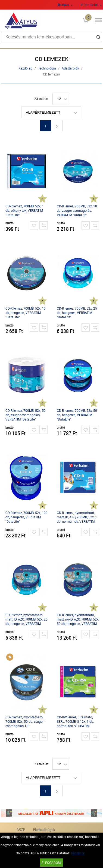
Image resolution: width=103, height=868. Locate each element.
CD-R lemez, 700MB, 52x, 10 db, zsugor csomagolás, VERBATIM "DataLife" (77, 210)
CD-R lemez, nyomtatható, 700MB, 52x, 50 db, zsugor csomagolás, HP (25, 721)
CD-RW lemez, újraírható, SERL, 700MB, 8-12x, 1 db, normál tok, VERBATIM (75, 721)
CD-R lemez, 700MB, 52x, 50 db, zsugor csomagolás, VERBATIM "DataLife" (26, 415)
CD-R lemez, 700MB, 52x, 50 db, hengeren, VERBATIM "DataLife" (77, 415)
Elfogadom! (51, 863)
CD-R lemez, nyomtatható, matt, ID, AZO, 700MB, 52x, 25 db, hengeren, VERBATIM (26, 619)
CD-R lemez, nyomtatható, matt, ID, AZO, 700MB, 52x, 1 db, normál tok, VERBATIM (77, 517)
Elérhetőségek (44, 830)
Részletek (78, 853)
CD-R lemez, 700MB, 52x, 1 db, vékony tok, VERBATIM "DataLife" (25, 210)
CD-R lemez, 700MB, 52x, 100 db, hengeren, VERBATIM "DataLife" (26, 517)
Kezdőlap (25, 68)
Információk (90, 5)
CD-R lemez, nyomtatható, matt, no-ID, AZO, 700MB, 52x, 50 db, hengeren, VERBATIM (78, 619)
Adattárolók (70, 68)
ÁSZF (21, 830)
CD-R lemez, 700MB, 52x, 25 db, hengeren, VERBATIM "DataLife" (77, 313)
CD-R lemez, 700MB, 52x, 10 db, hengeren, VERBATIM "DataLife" (26, 313)
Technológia (47, 68)
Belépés (63, 5)
